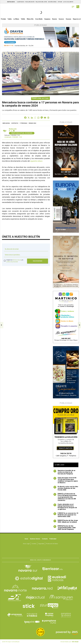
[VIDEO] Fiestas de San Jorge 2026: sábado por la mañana (66, 521)
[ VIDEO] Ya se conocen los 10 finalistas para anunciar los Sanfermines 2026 (66, 515)
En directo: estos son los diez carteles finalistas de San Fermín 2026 (66, 488)
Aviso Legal (26, 544)
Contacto (45, 539)
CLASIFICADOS (21, 2)
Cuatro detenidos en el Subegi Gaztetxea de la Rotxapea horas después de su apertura (65, 507)
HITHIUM (60, 2)
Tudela (10, 19)
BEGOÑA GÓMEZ (52, 2)
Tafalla (23, 19)
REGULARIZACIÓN (30, 2)
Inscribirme (38, 261)
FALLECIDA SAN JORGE (41, 2)
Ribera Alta (30, 19)
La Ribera (16, 19)
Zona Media (39, 19)
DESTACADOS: (11, 2)
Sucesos (61, 19)
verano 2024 (32, 123)
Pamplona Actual (40, 98)
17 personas (23, 123)
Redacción (13, 129)
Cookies (34, 544)
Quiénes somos (35, 539)
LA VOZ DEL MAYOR (68, 2)
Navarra (54, 19)
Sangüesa (47, 19)
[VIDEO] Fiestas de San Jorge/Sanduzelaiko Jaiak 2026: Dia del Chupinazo (65, 528)
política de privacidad (12, 262)
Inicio (26, 539)
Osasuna (68, 19)
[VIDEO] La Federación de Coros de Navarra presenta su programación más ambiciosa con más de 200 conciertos (65, 497)
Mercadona (6, 123)
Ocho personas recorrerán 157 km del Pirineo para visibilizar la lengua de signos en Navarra (66, 480)
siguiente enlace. (36, 161)
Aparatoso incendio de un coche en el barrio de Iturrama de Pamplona (64, 472)
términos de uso (17, 260)
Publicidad (53, 539)
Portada (3, 19)
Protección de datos (52, 544)
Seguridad (41, 544)
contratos (15, 123)
